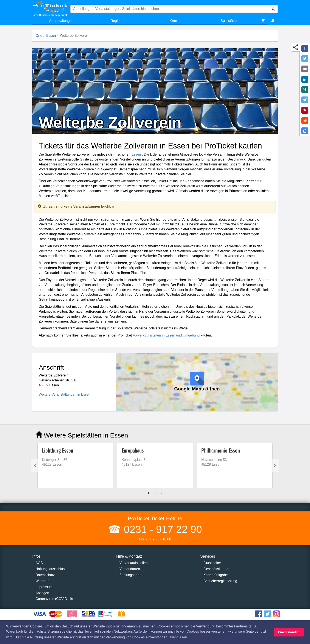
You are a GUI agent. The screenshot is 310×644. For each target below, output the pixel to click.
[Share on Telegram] (305, 100)
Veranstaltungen (61, 21)
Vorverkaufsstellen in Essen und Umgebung (166, 335)
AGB (39, 563)
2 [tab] (155, 493)
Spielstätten (230, 21)
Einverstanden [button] (289, 632)
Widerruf (42, 581)
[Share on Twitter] (305, 59)
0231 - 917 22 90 (161, 529)
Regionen (118, 21)
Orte (174, 21)
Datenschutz (45, 575)
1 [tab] (149, 493)
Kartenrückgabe (216, 575)
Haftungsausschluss (51, 569)
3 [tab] (161, 493)
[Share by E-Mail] (305, 69)
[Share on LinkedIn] (305, 79)
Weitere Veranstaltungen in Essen (65, 394)
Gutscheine (212, 563)
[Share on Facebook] (305, 48)
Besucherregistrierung (220, 581)
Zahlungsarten (130, 575)
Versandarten (130, 569)
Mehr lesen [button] (178, 637)
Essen (51, 36)
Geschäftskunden (217, 569)
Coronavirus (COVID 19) (54, 599)
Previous (36, 465)
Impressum (44, 587)
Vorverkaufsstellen (134, 563)
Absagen (42, 593)
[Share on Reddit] (305, 121)
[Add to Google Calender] (305, 131)
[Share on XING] (305, 90)
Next (274, 465)
